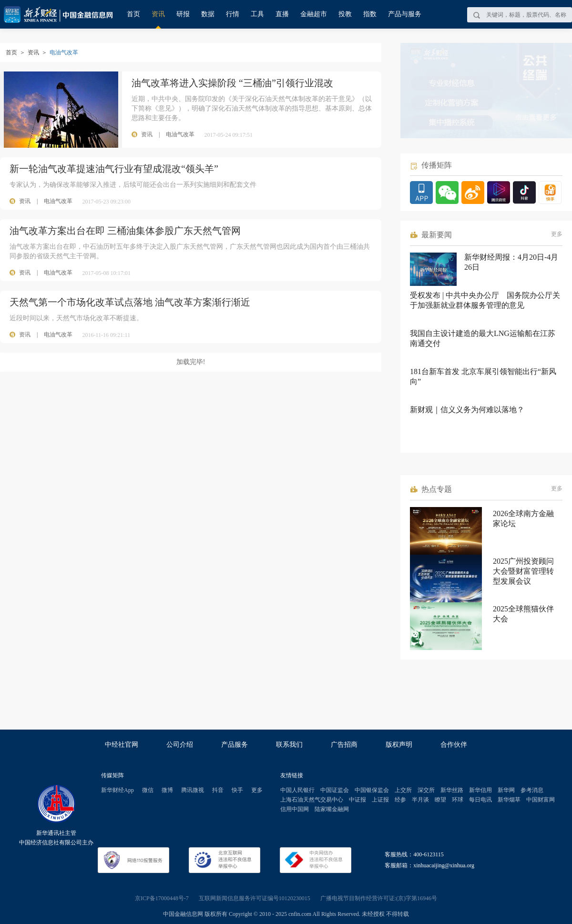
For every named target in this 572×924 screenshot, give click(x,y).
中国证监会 (335, 790)
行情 (233, 14)
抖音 (218, 790)
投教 (345, 14)
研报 (183, 14)
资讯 (158, 14)
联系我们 (289, 745)
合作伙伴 (454, 745)
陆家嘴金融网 (332, 809)
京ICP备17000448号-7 (162, 898)
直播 (282, 14)
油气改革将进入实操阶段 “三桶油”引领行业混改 (232, 83)
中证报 (357, 800)
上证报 (380, 800)
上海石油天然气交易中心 (312, 800)
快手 (237, 790)
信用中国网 (295, 809)
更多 (557, 234)
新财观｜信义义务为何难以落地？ (467, 410)
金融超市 (314, 14)
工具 (257, 14)
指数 (370, 14)
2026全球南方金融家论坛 (523, 518)
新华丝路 (452, 790)
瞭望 (440, 800)
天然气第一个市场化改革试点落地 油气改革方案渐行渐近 (130, 302)
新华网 (506, 790)
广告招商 (344, 745)
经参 (400, 800)
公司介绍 (180, 745)
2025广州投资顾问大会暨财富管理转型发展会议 (523, 571)
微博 (167, 790)
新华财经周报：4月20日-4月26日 (511, 262)
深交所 (426, 790)
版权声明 (399, 745)
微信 (148, 790)
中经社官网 (122, 745)
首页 (133, 14)
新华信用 (480, 790)
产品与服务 (405, 14)
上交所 (403, 790)
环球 (458, 800)
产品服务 (235, 745)
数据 (208, 14)
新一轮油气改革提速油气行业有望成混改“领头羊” (114, 169)
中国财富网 (541, 800)
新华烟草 (509, 800)
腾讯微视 (193, 790)
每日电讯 (480, 800)
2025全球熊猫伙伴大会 (523, 614)
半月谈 (420, 800)
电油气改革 (58, 201)
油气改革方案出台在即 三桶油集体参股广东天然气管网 (125, 231)
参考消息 (532, 790)
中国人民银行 (297, 790)
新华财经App (117, 790)
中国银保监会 (372, 790)
